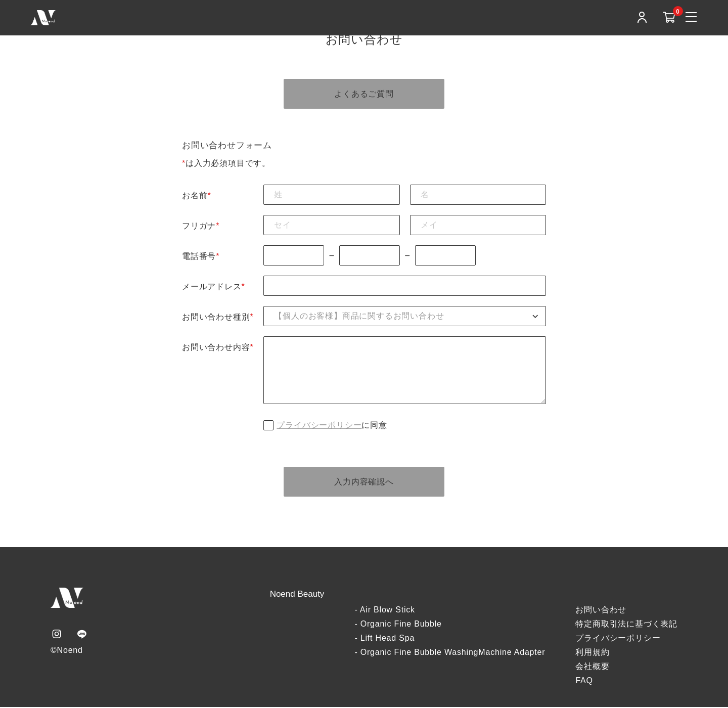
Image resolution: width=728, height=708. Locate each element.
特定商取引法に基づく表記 (626, 625)
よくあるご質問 (364, 94)
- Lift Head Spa (384, 639)
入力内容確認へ (364, 482)
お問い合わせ (601, 611)
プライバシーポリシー (319, 426)
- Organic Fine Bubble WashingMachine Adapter (450, 653)
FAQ (584, 681)
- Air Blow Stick (385, 611)
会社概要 (592, 667)
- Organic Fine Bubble (398, 625)
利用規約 (592, 653)
